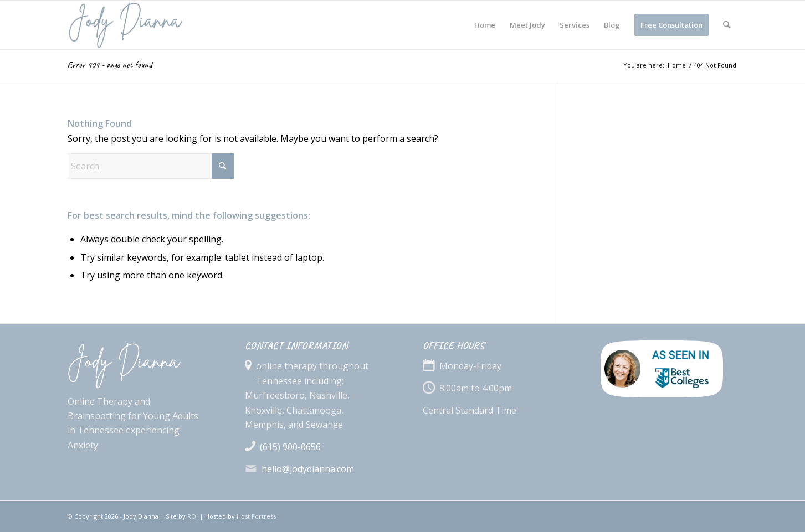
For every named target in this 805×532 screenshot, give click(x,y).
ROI (193, 516)
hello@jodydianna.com (308, 469)
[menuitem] (485, 25)
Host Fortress (256, 516)
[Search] (727, 25)
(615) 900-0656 (290, 447)
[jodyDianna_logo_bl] (155, 25)
